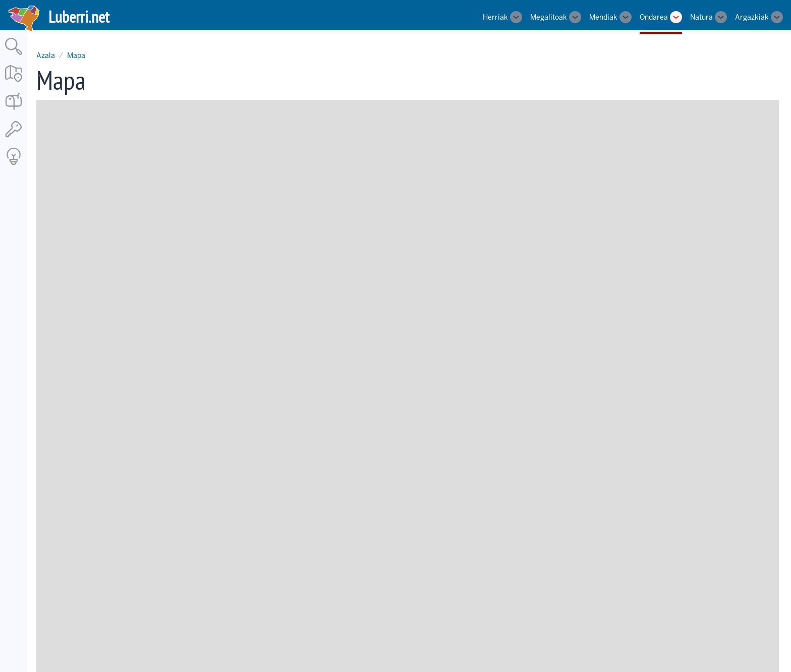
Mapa (76, 55)
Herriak (495, 17)
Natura (701, 17)
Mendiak (603, 17)
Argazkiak (752, 17)
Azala (46, 55)
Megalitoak (549, 17)
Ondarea (654, 17)
